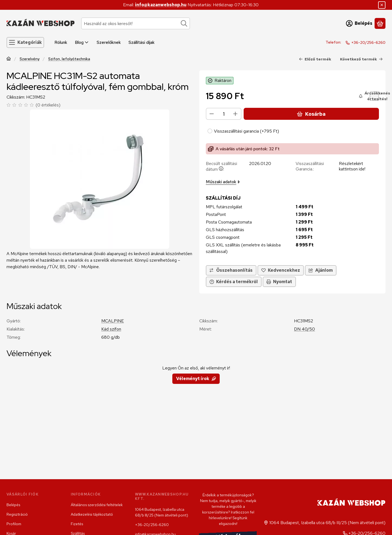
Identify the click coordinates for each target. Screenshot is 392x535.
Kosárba (311, 114)
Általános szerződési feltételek (97, 505)
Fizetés (77, 524)
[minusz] (212, 114)
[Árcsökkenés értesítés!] (374, 96)
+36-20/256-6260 (368, 42)
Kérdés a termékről (234, 282)
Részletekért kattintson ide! (352, 166)
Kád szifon (111, 329)
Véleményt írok (196, 379)
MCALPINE (113, 321)
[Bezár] (382, 5)
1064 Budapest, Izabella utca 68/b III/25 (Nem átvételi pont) (162, 512)
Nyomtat (279, 282)
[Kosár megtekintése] (380, 23)
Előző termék (315, 59)
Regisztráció (17, 514)
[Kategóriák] (25, 42)
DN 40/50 (304, 329)
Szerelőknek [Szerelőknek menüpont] (109, 42)
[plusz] (235, 114)
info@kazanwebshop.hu (161, 5)
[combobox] (136, 23)
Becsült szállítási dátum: (221, 166)
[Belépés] (359, 23)
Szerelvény (30, 59)
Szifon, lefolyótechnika (69, 59)
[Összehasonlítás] (231, 270)
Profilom (14, 524)
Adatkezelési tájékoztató (92, 514)
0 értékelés (49, 105)
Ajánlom (321, 270)
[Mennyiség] (224, 114)
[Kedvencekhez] (281, 270)
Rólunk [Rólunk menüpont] (61, 42)
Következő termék (361, 59)
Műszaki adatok (223, 182)
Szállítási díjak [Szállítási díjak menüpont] (142, 42)
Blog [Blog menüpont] (82, 42)
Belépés (13, 505)
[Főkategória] (9, 59)
